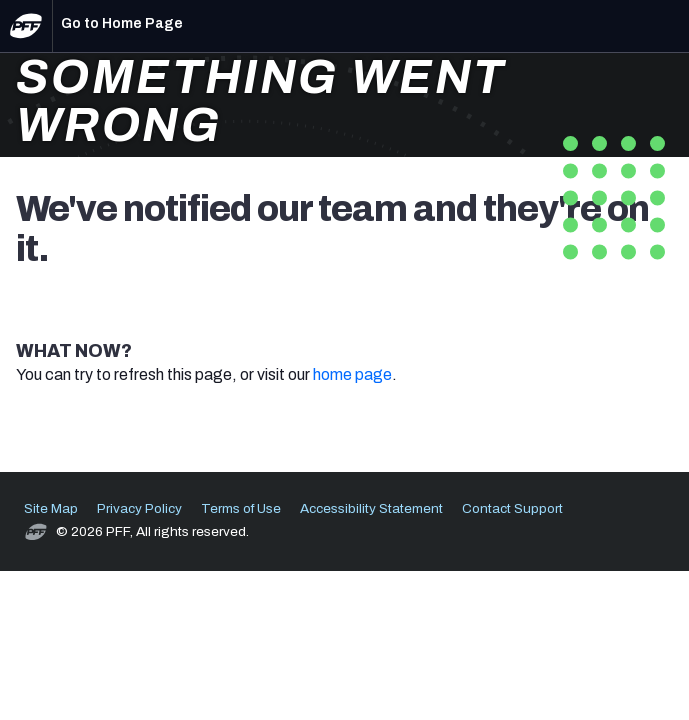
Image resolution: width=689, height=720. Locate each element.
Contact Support (512, 508)
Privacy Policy (139, 508)
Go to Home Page (122, 23)
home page (352, 374)
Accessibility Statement (371, 508)
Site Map (51, 508)
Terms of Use (241, 508)
